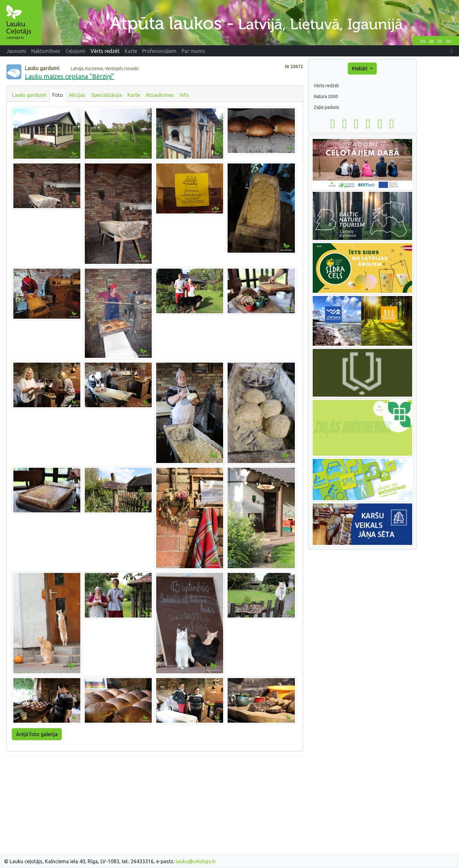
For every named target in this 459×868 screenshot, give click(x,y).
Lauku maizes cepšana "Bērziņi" (69, 76)
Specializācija (106, 95)
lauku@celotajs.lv (196, 861)
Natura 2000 (326, 97)
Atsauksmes (160, 95)
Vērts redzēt (326, 86)
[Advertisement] (155, 807)
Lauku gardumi (29, 95)
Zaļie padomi (326, 107)
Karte (134, 95)
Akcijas (77, 95)
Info (184, 95)
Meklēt (360, 69)
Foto (58, 95)
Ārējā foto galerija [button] (37, 734)
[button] (452, 51)
